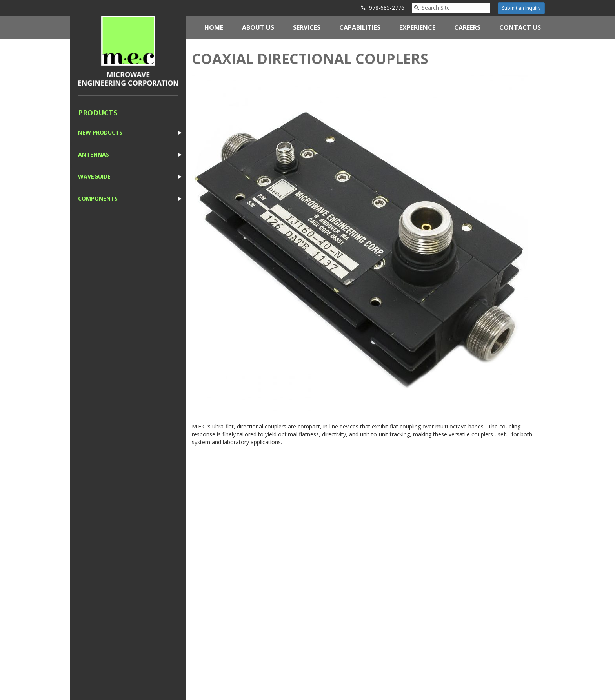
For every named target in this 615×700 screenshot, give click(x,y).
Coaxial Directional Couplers (310, 59)
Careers (467, 27)
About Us (258, 27)
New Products (100, 132)
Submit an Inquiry (521, 8)
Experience (417, 27)
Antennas (94, 154)
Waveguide (94, 176)
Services (307, 27)
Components (98, 198)
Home (214, 27)
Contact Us (520, 27)
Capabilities (360, 27)
